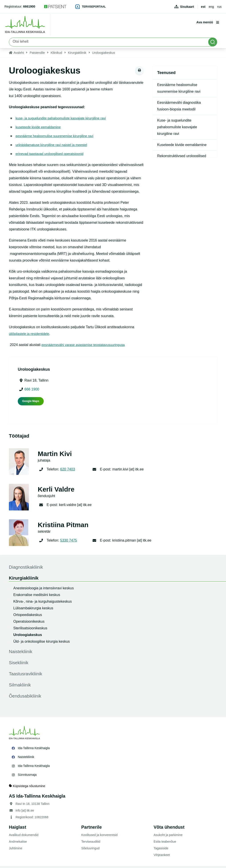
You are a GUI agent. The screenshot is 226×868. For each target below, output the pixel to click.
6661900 (29, 6)
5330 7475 (69, 542)
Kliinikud (56, 55)
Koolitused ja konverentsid (99, 837)
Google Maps (31, 403)
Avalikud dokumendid (24, 837)
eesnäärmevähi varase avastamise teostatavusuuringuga (86, 347)
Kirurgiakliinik (77, 55)
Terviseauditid (91, 844)
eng (211, 7)
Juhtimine (16, 850)
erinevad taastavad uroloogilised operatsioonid (52, 156)
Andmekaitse (18, 844)
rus (219, 7)
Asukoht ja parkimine (168, 837)
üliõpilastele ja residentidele (31, 336)
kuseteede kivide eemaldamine (40, 129)
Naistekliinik (26, 759)
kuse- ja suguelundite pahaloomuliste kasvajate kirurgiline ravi (64, 120)
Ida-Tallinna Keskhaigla (34, 750)
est (203, 7)
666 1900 (32, 391)
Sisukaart (187, 7)
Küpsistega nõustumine (27, 788)
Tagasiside (161, 850)
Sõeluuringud (90, 850)
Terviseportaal (91, 7)
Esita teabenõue (165, 844)
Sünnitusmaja (27, 777)
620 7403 (68, 471)
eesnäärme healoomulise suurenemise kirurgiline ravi (57, 138)
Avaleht (19, 55)
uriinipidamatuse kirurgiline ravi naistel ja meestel (54, 147)
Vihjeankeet (162, 857)
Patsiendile (37, 55)
